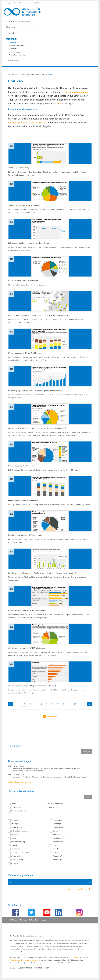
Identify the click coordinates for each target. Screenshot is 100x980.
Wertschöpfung (17, 860)
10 (75, 704)
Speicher (14, 845)
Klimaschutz (58, 834)
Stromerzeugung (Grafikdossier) (22, 466)
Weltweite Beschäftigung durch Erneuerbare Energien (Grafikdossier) (37, 428)
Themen (10, 27)
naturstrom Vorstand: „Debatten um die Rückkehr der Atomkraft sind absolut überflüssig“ (50, 777)
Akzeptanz (15, 820)
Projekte (11, 33)
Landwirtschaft (59, 838)
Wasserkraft (16, 856)
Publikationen (15, 49)
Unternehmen (74, 957)
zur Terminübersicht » (80, 889)
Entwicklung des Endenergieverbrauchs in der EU (29, 243)
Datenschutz (34, 920)
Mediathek (12, 39)
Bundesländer (58, 827)
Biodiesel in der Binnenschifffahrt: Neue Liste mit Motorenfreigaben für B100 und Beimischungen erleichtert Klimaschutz (46, 770)
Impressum (46, 920)
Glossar (27, 3)
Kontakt (18, 3)
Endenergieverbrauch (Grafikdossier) (24, 500)
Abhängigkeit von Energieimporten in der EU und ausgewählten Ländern (38, 315)
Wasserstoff (58, 856)
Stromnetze (16, 849)
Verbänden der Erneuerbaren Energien (24, 960)
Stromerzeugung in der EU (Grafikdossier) (26, 353)
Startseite (30, 74)
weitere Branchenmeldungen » (22, 782)
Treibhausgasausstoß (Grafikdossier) (23, 205)
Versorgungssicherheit (20, 852)
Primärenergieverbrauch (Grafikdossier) (25, 535)
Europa (56, 831)
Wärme (56, 852)
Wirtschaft (15, 863)
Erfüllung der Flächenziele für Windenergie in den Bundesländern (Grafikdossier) (42, 573)
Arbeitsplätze (58, 820)
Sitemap (23, 920)
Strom (55, 845)
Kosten (14, 838)
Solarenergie (58, 842)
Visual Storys (14, 52)
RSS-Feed (13, 920)
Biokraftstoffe (16, 827)
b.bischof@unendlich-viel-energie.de (27, 122)
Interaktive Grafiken (17, 45)
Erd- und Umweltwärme (20, 831)
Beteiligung (15, 824)
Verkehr (56, 849)
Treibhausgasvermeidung (19, 168)
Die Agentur (12, 60)
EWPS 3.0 (15, 834)
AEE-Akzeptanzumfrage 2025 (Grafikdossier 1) (28, 610)
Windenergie (58, 860)
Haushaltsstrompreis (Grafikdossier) (23, 281)
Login (9, 3)
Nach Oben (52, 717)
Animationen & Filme (18, 55)
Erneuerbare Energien (18, 22)
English (36, 3)
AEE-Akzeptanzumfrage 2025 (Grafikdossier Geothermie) (32, 686)
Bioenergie (57, 824)
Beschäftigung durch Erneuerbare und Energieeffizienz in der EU (35, 390)
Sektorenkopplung (18, 842)
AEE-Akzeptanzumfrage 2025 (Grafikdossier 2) (28, 648)
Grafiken (12, 42)
